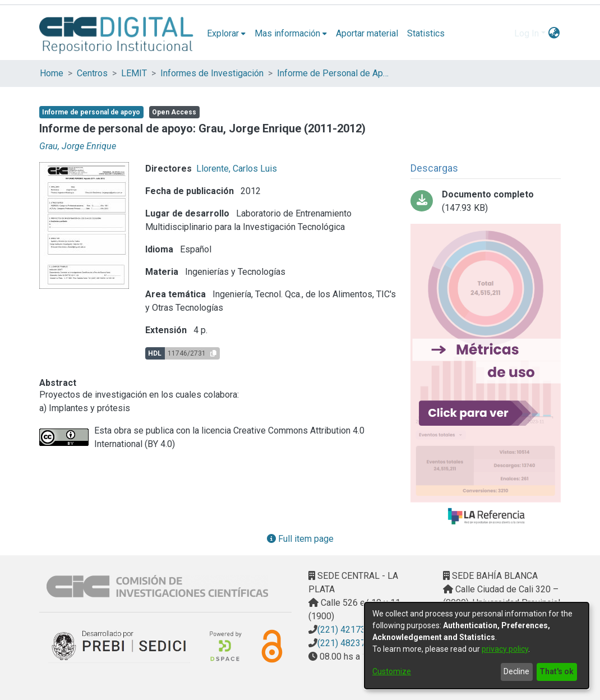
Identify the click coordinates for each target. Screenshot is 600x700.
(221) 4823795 (347, 643)
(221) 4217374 (347, 630)
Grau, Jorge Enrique (78, 146)
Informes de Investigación (212, 73)
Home (52, 73)
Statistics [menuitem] (426, 33)
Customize (392, 671)
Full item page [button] (300, 539)
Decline (516, 671)
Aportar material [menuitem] (367, 33)
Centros (92, 73)
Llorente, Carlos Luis (237, 169)
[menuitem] (226, 34)
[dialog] (477, 646)
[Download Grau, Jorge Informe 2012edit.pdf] (486, 201)
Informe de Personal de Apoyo (333, 73)
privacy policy (505, 649)
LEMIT (134, 73)
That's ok (557, 671)
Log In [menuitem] (527, 33)
